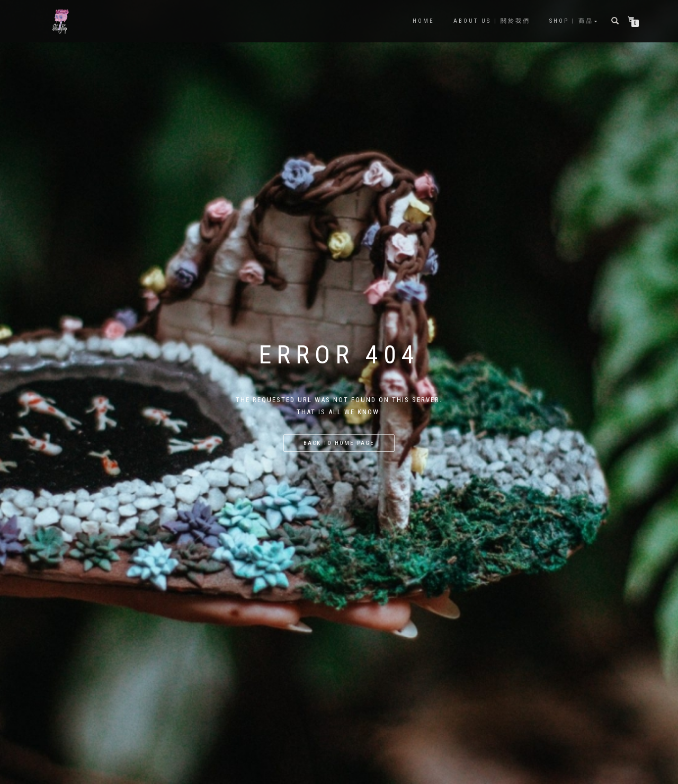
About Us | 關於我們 (492, 21)
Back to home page (339, 443)
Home (423, 21)
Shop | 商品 (571, 21)
